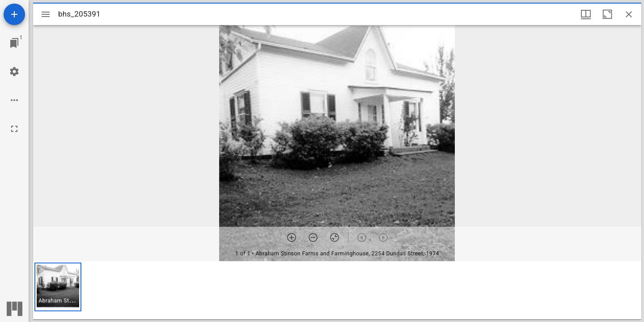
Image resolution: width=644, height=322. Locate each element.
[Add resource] (14, 14)
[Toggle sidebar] (46, 14)
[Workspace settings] (14, 72)
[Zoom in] (292, 237)
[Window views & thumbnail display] (586, 14)
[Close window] (629, 14)
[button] (58, 287)
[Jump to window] (14, 43)
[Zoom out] (313, 237)
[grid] (337, 290)
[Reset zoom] (335, 237)
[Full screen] (14, 129)
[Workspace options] (14, 100)
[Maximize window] (607, 14)
